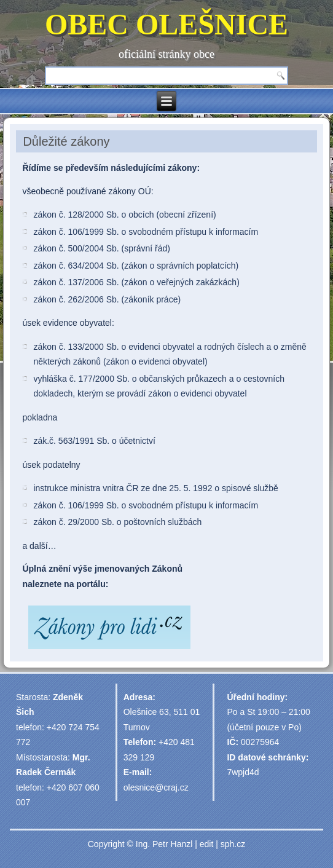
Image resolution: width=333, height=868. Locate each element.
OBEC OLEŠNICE (166, 24)
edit (207, 844)
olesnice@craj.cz (156, 787)
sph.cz (233, 844)
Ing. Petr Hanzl (164, 844)
